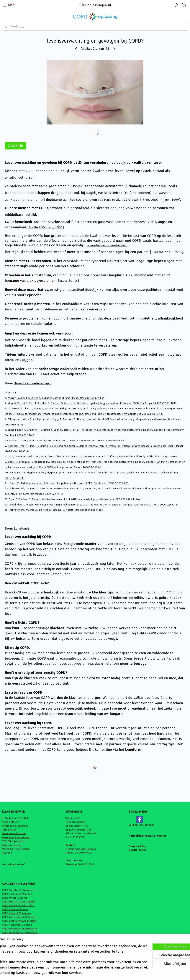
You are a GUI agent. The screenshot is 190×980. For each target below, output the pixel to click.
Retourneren (9, 830)
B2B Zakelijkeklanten (14, 841)
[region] (71, 956)
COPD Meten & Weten (15, 898)
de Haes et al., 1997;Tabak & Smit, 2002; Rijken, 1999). (141, 200)
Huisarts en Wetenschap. (32, 383)
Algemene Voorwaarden (16, 837)
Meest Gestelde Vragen (16, 849)
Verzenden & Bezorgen (15, 826)
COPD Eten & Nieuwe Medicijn (20, 921)
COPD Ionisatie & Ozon (15, 909)
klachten (99, 592)
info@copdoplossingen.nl (82, 849)
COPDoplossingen (75, 822)
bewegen (141, 664)
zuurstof (103, 678)
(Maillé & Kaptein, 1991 (45, 227)
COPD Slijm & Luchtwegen (17, 894)
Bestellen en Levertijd (15, 818)
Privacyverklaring (12, 845)
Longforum (134, 750)
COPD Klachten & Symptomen (19, 890)
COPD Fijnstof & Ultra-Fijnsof (18, 901)
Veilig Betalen (10, 822)
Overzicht (16, 146)
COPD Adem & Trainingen (16, 913)
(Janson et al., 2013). (168, 252)
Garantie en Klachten (14, 833)
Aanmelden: (147, 836)
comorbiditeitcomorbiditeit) (108, 245)
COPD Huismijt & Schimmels (18, 905)
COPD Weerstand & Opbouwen (20, 917)
